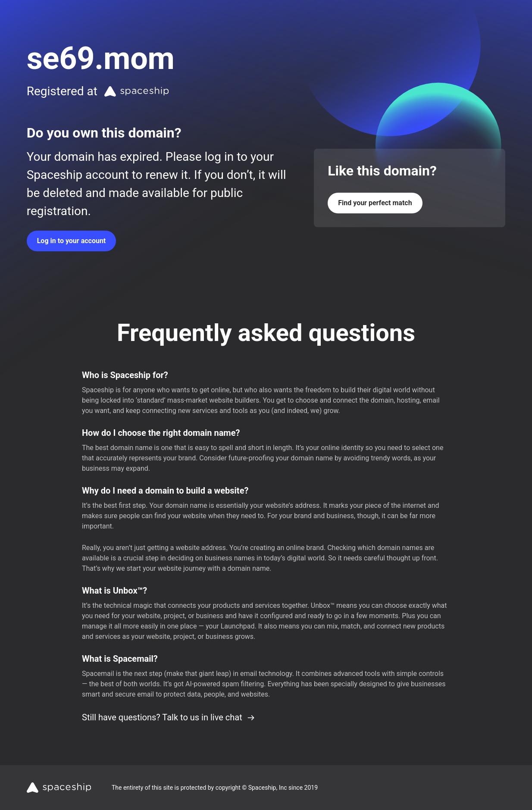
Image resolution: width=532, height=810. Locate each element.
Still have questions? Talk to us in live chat (169, 717)
